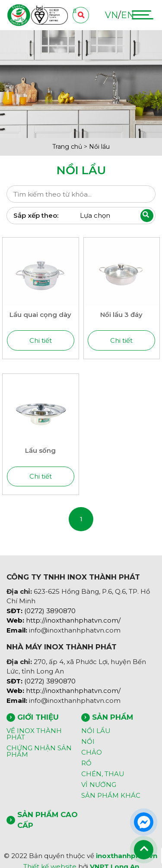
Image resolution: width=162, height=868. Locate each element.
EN (127, 15)
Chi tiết (41, 340)
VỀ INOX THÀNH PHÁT (34, 734)
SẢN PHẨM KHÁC (111, 795)
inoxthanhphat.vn (127, 856)
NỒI (88, 741)
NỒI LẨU (96, 731)
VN (111, 15)
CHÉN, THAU (103, 774)
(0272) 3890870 (41, 611)
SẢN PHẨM (113, 717)
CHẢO (92, 752)
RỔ (86, 763)
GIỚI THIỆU (38, 717)
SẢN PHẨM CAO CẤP (48, 820)
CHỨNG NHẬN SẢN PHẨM (39, 751)
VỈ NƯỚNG (99, 785)
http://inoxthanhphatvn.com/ (64, 620)
